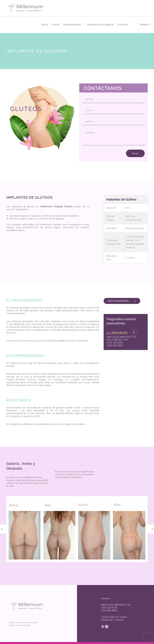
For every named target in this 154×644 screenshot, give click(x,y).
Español (144, 24)
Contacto (123, 24)
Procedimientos (72, 24)
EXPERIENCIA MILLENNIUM (100, 24)
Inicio (45, 24)
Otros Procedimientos (122, 301)
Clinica (56, 24)
